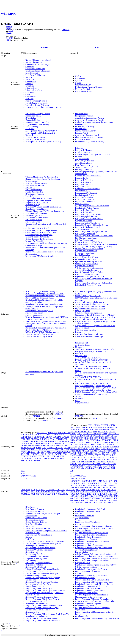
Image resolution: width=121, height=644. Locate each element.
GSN (104, 442)
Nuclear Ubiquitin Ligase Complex (39, 60)
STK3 (102, 464)
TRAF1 (99, 466)
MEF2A (110, 449)
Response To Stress (33, 533)
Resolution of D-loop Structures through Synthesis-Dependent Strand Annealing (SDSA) (45, 297)
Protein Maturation (82, 255)
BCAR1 (86, 429)
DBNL (86, 438)
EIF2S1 (81, 440)
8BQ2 (23, 492)
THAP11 (79, 466)
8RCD (28, 494)
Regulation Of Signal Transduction (89, 537)
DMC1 (39, 439)
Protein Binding (32, 127)
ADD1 (96, 425)
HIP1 (72, 444)
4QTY (106, 496)
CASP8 (98, 434)
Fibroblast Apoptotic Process (86, 238)
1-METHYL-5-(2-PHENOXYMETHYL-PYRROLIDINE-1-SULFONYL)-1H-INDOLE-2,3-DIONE (95, 369)
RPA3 (68, 452)
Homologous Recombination (36, 603)
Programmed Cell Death (85, 516)
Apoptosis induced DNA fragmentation (90, 306)
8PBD (63, 492)
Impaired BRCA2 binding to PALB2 (39, 336)
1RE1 (115, 481)
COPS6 (107, 436)
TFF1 (23, 456)
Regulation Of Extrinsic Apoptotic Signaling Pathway (96, 565)
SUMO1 (44, 454)
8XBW (55, 494)
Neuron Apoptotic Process (85, 253)
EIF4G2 (99, 440)
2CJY (88, 485)
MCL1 (86, 449)
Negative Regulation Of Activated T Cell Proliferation (96, 244)
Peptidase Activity (82, 133)
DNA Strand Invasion (34, 220)
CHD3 (36, 437)
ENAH (52, 439)
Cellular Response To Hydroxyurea (39, 235)
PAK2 (111, 451)
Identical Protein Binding (35, 137)
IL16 (109, 444)
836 (72, 471)
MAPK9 (74, 449)
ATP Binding (30, 129)
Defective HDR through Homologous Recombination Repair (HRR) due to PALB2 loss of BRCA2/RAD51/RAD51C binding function (46, 330)
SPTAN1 (110, 462)
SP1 (105, 462)
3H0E (87, 492)
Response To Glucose (83, 182)
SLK (78, 462)
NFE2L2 (100, 451)
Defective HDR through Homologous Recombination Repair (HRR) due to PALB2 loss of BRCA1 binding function (46, 324)
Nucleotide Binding (33, 116)
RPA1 (58, 452)
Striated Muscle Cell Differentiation (89, 249)
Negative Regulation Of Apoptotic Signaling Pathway (96, 601)
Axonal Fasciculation (83, 163)
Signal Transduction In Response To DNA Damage (45, 541)
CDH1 (79, 436)
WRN (57, 458)
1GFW (78, 481)
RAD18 (67, 448)
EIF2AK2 (74, 440)
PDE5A (87, 453)
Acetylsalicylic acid (83, 345)
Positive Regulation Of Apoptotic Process (91, 231)
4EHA (83, 494)
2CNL (98, 485)
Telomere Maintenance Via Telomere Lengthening (45, 211)
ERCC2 (64, 439)
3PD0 (106, 492)
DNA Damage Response (35, 194)
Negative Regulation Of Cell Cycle (89, 242)
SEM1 (23, 454)
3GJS (77, 492)
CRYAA (49, 437)
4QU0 (111, 496)
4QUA (83, 498)
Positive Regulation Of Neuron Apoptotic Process (94, 236)
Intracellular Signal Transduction (88, 223)
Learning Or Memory (83, 169)
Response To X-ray (33, 205)
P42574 (82, 478)
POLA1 (60, 448)
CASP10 (112, 432)
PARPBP (24, 448)
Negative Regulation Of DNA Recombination (43, 621)
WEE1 (87, 468)
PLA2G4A (74, 455)
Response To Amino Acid (85, 234)
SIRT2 (33, 454)
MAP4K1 (99, 447)
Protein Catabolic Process (85, 195)
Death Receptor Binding (85, 127)
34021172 (59, 414)
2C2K (110, 483)
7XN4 (100, 502)
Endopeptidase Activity (84, 116)
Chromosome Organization (36, 576)
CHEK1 (42, 437)
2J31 (90, 487)
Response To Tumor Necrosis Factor (89, 219)
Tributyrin (79, 396)
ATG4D (115, 427)
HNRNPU (86, 444)
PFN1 (44, 448)
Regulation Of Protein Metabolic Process (91, 569)
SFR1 (28, 454)
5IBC (82, 502)
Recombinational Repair (35, 520)
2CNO (109, 485)
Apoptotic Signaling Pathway (86, 270)
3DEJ (98, 490)
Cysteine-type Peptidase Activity (88, 135)
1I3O (83, 481)
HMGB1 (78, 444)
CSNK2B (65, 437)
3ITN (92, 492)
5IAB (91, 500)
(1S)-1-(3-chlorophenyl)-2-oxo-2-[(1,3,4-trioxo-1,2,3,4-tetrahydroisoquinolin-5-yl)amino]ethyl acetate (97, 389)
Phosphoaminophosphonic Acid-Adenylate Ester (44, 372)
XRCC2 (24, 460)
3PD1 (111, 492)
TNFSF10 (87, 466)
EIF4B (92, 440)
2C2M (115, 483)
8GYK (38, 492)
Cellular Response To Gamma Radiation (41, 233)
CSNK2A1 (57, 437)
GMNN (73, 442)
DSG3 (114, 438)
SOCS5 (92, 462)
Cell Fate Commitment (84, 240)
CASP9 (104, 434)
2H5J (77, 487)
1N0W (28, 490)
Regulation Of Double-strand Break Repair (42, 573)
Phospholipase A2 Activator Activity (89, 137)
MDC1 (30, 445)
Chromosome (31, 82)
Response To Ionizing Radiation (38, 558)
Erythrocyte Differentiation (86, 201)
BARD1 (61, 433)
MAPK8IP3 (62, 443)
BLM (27, 435)
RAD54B (58, 450)
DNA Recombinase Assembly (37, 183)
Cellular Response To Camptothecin (39, 239)
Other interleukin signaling (85, 330)
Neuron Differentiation (84, 197)
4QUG (105, 498)
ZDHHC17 (38, 460)
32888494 (57, 418)
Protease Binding (82, 114)
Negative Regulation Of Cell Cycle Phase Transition (45, 591)
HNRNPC (29, 443)
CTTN (81, 438)
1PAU (105, 481)
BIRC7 (85, 432)
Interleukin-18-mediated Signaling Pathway (92, 225)
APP (84, 427)
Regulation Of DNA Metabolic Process (40, 548)
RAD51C (44, 450)
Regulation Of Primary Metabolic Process (41, 618)
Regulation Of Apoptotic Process (88, 511)
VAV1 (78, 468)
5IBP (86, 502)
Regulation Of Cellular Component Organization (94, 556)
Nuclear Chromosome (34, 62)
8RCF (33, 494)
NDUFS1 (85, 451)
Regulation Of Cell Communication (89, 546)
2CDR (78, 485)
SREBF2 (74, 464)
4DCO (73, 494)
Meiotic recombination (34, 313)
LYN (92, 447)
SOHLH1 (99, 462)
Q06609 (24, 478)
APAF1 (78, 427)
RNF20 (52, 452)
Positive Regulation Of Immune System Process (94, 599)
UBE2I (48, 456)
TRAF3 (106, 466)
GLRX (115, 440)
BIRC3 (114, 429)
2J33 (98, 487)
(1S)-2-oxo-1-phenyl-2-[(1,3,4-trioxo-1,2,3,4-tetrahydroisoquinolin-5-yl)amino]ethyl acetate (93, 385)
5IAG (101, 500)
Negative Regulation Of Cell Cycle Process (42, 599)
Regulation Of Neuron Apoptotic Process (91, 576)
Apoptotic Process (82, 159)
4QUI (116, 498)
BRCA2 (39, 435)
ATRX (55, 433)
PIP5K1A (101, 453)
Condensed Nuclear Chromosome (38, 71)
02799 (73, 473)
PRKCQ (98, 455)
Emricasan (79, 354)
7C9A (58, 490)
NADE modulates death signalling (88, 313)
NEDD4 (93, 451)
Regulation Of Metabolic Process (88, 588)
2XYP (114, 487)
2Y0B (83, 490)
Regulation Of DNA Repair (36, 567)
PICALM (94, 453)
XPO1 (62, 458)
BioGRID (9, 38)
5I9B (83, 500)
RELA (39, 452)
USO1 (73, 468)
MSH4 (44, 445)
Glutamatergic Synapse (84, 91)
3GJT (82, 492)
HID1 (23, 443)
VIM (46, 458)
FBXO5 (53, 441)
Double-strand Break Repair (36, 518)
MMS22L (37, 445)
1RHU (100, 483)
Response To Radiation (34, 565)
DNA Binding (31, 118)
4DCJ (116, 492)
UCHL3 (55, 456)
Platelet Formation (82, 204)
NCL (53, 445)
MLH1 (73, 451)
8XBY (66, 494)
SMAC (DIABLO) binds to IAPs (88, 296)
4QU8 (73, 498)
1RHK (78, 483)
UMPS (30, 458)
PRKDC (112, 455)
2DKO (115, 485)
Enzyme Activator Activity (85, 131)
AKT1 (73, 427)
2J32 (94, 487)
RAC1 (81, 459)
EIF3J (87, 440)
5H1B (33, 490)
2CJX (83, 485)
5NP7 (48, 490)
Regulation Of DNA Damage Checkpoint (41, 256)
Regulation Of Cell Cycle (35, 554)
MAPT (80, 449)
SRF (79, 464)
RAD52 (51, 450)
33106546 (94, 418)
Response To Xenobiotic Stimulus (38, 200)
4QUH (111, 498)
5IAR (73, 502)
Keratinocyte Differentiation (86, 199)
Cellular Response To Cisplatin (37, 237)
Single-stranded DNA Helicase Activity (41, 133)
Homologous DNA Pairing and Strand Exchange (44, 304)
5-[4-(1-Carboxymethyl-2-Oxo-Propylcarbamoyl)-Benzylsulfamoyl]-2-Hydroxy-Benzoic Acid (95, 350)
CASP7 (52, 435)
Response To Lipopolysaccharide (88, 214)
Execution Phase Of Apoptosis (87, 274)
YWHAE (99, 468)
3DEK (103, 490)
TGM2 (73, 466)
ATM (50, 433)
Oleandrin (79, 398)
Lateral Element (32, 73)
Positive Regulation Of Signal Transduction (92, 561)
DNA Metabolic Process (35, 185)
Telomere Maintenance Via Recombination (42, 177)
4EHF (94, 494)
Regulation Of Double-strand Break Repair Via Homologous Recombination (43, 208)
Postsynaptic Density (83, 85)
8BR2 (28, 492)
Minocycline (80, 347)
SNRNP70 (85, 462)
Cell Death (79, 513)
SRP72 (84, 464)
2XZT (78, 490)
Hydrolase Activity (82, 139)
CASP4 (80, 434)
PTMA (110, 457)
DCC (91, 438)
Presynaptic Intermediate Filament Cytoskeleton (44, 107)
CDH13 (30, 437)
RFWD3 (46, 452)
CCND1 (24, 437)
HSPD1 (93, 444)
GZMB (109, 442)
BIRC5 (73, 432)
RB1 (98, 459)
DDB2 (33, 439)
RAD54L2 (25, 452)
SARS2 (73, 462)
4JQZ (82, 496)
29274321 (79, 416)
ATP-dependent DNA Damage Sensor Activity (43, 142)
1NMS (99, 481)
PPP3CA (91, 455)
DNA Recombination (34, 190)
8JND (43, 492)
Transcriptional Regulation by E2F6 (39, 311)
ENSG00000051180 (28, 476)
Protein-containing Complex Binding (89, 142)
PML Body (30, 99)
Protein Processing (82, 191)
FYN (104, 440)
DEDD (103, 438)
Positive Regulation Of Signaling (88, 571)
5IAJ (105, 500)
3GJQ (114, 490)
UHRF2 (24, 458)
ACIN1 (90, 425)
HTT (105, 444)
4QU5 (116, 496)
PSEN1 (73, 457)
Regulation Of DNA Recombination (39, 550)
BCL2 (92, 429)
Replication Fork (32, 552)
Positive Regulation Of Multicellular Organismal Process (97, 618)
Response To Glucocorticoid (86, 251)
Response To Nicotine (84, 221)
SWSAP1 (59, 454)
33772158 (102, 418)
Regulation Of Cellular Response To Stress (42, 597)
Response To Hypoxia (84, 150)
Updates (9, 33)
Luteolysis (79, 148)
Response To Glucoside (34, 241)
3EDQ (109, 490)
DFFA (109, 438)
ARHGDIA (93, 427)
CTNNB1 (74, 438)
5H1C (38, 490)
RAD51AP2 (35, 450)
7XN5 (105, 502)
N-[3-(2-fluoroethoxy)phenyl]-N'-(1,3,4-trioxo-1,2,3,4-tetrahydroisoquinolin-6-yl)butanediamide (96, 393)
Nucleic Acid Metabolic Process (38, 528)
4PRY (91, 496)
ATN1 (73, 429)
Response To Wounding (84, 180)
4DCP (78, 494)
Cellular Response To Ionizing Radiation (41, 230)
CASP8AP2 (60, 435)
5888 (23, 471)
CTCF (28, 439)
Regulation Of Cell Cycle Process (38, 571)
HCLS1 (115, 442)
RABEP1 (74, 459)
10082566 (66, 30)
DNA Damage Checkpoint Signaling (39, 563)
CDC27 (116, 434)
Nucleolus (29, 84)
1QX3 (110, 481)
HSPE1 (100, 444)
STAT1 (90, 464)
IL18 (113, 444)
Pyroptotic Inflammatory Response (89, 261)
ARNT (109, 427)
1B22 (23, 490)
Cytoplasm (30, 86)
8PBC (58, 492)
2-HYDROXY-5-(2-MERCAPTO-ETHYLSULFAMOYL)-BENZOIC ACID (91, 359)
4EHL (110, 494)
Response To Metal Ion (84, 184)
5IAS (77, 502)
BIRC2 (108, 429)
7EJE (68, 490)
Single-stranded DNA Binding (37, 124)
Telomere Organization (34, 215)
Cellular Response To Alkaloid (37, 228)
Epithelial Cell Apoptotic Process (88, 285)
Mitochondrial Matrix (34, 90)
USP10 (36, 458)
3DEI (93, 490)
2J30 (86, 487)
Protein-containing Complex (36, 101)
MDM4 (104, 449)
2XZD (73, 490)
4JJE (72, 496)
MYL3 (79, 451)
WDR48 (51, 458)
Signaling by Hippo (83, 311)
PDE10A (80, 453)
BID (103, 429)
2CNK (93, 485)
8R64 (23, 494)
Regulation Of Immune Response (88, 603)
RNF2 (108, 459)
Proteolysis (79, 157)
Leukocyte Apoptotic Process (86, 264)
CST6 (23, 439)
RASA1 (93, 459)
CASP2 (73, 434)
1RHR (94, 483)
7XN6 (110, 502)
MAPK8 (106, 447)
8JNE (48, 492)
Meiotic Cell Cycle (33, 222)
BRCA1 (33, 435)
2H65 (82, 487)
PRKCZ (105, 455)
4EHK (104, 494)
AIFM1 (106, 425)
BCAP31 (79, 429)
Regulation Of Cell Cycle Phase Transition (42, 582)
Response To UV (82, 178)
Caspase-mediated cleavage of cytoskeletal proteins (95, 317)
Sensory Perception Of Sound (87, 167)
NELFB (59, 445)
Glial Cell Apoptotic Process (86, 216)
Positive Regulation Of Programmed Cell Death (93, 526)
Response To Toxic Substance (37, 203)
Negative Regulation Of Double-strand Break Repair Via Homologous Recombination (47, 615)
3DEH (88, 490)
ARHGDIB (102, 427)
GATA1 (109, 440)
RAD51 (45, 47)
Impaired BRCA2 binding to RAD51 (40, 334)
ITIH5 (54, 443)
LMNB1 (87, 447)
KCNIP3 (74, 447)
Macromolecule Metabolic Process (39, 535)
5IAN (115, 500)
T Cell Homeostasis (83, 229)
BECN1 (98, 429)
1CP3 (73, 481)
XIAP (93, 468)
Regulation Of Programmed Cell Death (90, 509)
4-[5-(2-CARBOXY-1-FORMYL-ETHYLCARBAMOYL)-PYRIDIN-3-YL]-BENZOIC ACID (96, 379)
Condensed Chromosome (35, 69)
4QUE (100, 498)
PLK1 (55, 448)
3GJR (73, 492)
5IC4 (95, 502)
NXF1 (65, 445)
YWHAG (106, 468)
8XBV (49, 494)
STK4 (107, 464)
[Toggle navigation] (2, 21)
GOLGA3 (81, 442)
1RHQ (89, 483)
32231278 (43, 420)
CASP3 (95, 47)
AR (87, 427)
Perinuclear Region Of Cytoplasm (38, 105)
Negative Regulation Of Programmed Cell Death (94, 528)
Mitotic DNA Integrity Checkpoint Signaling (43, 578)
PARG (117, 451)
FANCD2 (35, 441)
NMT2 (106, 451)
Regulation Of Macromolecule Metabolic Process (94, 584)
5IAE (96, 500)
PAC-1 (78, 401)
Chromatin (30, 67)
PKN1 (108, 453)
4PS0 (96, 496)
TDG (65, 454)
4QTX (100, 496)
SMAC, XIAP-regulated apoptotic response (92, 304)
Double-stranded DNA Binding (37, 122)
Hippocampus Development (86, 193)
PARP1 (73, 453)
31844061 (37, 416)
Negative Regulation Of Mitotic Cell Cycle (42, 608)
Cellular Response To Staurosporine (89, 268)
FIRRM (60, 441)
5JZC (43, 490)
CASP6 (86, 434)
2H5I (72, 487)
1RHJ (73, 483)
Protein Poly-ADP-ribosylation (87, 259)
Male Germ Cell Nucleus (35, 75)
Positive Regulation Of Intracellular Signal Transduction (97, 558)
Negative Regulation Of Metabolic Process (92, 595)
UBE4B (112, 466)
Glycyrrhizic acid (82, 403)
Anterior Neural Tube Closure (87, 257)
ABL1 (39, 433)
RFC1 (103, 459)
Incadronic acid (81, 356)
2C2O (73, 485)
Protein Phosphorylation (84, 606)
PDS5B (38, 448)
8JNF (53, 492)
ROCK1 (114, 459)
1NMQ (94, 481)
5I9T (87, 500)
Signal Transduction (83, 531)
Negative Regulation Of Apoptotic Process (92, 533)
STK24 (96, 464)
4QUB (89, 498)
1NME (88, 481)
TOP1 (94, 466)
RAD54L (66, 450)
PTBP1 (97, 457)
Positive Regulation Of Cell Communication (92, 580)
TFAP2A (113, 464)
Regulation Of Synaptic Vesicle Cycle (90, 276)
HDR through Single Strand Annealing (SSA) (43, 291)
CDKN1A (94, 436)
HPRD (8, 40)
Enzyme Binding (32, 135)
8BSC (33, 492)
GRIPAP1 (98, 442)
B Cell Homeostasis (83, 152)
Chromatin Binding (33, 120)
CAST (110, 434)
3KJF (96, 492)
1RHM (83, 483)
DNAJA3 (46, 439)
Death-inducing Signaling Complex (89, 87)
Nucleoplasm (30, 79)
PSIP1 (85, 457)
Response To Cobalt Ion (84, 210)
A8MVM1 (74, 478)
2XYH (109, 487)
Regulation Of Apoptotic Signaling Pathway (92, 541)
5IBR (91, 502)
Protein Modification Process (86, 593)
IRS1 (50, 443)
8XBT (38, 494)
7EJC (63, 490)
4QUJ (73, 500)
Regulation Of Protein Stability (87, 208)
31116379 (58, 412)
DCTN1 (97, 438)
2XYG (103, 487)
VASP (41, 458)
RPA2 (63, 452)
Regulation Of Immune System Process (90, 591)
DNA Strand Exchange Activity (38, 114)
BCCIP (67, 433)
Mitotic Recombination (34, 192)
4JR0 (86, 496)
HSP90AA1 (38, 443)
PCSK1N (32, 448)
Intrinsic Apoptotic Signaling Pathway (90, 272)
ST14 (38, 454)
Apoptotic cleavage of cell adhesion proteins (92, 319)
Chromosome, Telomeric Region (38, 64)
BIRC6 (79, 432)
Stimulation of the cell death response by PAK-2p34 (95, 315)
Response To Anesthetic (84, 266)
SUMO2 (51, 454)
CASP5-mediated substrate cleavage (89, 336)
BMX (95, 432)
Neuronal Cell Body (83, 89)
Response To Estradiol (84, 212)
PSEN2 (79, 457)
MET (116, 449)
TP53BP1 (41, 456)
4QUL (78, 500)
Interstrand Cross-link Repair (37, 218)
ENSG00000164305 (78, 476)
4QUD (94, 498)
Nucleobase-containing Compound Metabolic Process (46, 531)
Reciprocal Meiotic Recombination (39, 198)
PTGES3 (104, 457)
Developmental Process (84, 616)
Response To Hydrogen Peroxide (88, 227)
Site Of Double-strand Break (36, 103)
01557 (23, 473)
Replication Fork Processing (36, 213)
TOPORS (29, 456)
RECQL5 (33, 452)
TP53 (35, 456)
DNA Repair (30, 188)
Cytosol (28, 94)
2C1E (105, 483)
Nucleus (29, 77)
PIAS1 (49, 448)
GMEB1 (66, 441)
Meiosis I (29, 196)
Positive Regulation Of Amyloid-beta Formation (94, 283)
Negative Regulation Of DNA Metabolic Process (44, 606)
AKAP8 (112, 425)
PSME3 (91, 457)
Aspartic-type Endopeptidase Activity (90, 118)
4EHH (99, 494)
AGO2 (45, 433)
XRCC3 (30, 460)
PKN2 (113, 453)
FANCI (42, 441)
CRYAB (114, 436)
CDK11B (86, 436)
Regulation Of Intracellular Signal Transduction (93, 548)
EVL (29, 441)
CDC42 (73, 436)
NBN (49, 445)
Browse (9, 27)
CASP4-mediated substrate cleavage (89, 334)
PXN (115, 457)
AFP (101, 425)
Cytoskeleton (30, 97)
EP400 (58, 439)
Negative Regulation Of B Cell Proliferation (92, 206)
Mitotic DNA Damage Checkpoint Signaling (43, 569)
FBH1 (47, 441)
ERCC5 (24, 441)
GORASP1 (89, 442)
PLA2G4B (83, 455)
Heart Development (83, 165)
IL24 (45, 443)
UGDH (61, 456)
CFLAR (101, 436)
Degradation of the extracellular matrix (90, 309)
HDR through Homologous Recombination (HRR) (45, 294)
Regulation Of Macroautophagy (87, 189)
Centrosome (30, 92)
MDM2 (97, 449)
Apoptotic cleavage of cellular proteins (90, 302)
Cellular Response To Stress (36, 522)
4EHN (115, 494)
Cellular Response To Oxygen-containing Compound (96, 554)
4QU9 (78, 498)
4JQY (77, 496)
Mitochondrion (31, 88)
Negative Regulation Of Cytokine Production (93, 154)
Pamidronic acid (81, 343)
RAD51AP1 (25, 450)
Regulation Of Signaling (85, 543)
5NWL (53, 490)
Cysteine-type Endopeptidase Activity (90, 120)
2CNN (104, 485)
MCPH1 (24, 445)
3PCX (101, 492)
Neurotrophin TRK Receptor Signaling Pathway (94, 246)
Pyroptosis (79, 332)
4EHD (89, 494)
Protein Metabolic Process (85, 578)
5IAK (110, 500)
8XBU (43, 494)
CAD (106, 432)
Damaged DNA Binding (35, 586)
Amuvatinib (30, 374)
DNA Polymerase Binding (36, 139)
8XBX (60, 494)
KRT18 (80, 447)
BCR (23, 435)
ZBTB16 (114, 468)
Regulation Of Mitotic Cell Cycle (38, 584)
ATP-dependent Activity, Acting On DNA (41, 131)
